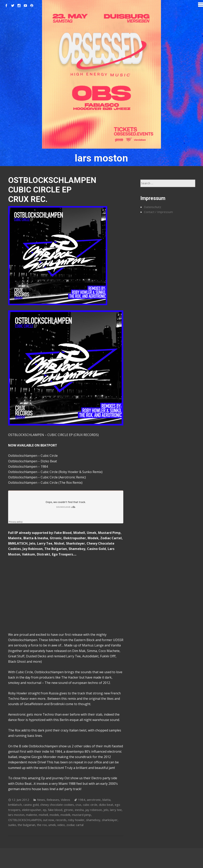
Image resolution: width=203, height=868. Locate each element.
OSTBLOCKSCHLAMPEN (25, 820)
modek (54, 815)
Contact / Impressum (158, 212)
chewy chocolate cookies (57, 805)
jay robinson (94, 810)
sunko (12, 825)
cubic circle (90, 805)
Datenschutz (153, 207)
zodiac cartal (75, 825)
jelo (106, 810)
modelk (65, 815)
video (61, 825)
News (41, 800)
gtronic (69, 810)
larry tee (116, 810)
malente (32, 815)
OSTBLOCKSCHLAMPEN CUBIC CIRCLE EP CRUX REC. (52, 190)
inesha (79, 810)
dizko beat (106, 805)
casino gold (31, 805)
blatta (106, 800)
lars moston (16, 815)
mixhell (43, 815)
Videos (66, 800)
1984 (82, 800)
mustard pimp (81, 815)
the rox (42, 825)
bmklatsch (15, 805)
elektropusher (32, 810)
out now (49, 820)
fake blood (55, 810)
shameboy (93, 820)
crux (78, 805)
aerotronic (94, 800)
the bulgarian (26, 825)
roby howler (76, 820)
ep (45, 810)
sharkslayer (110, 820)
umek (52, 825)
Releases (53, 800)
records (61, 820)
